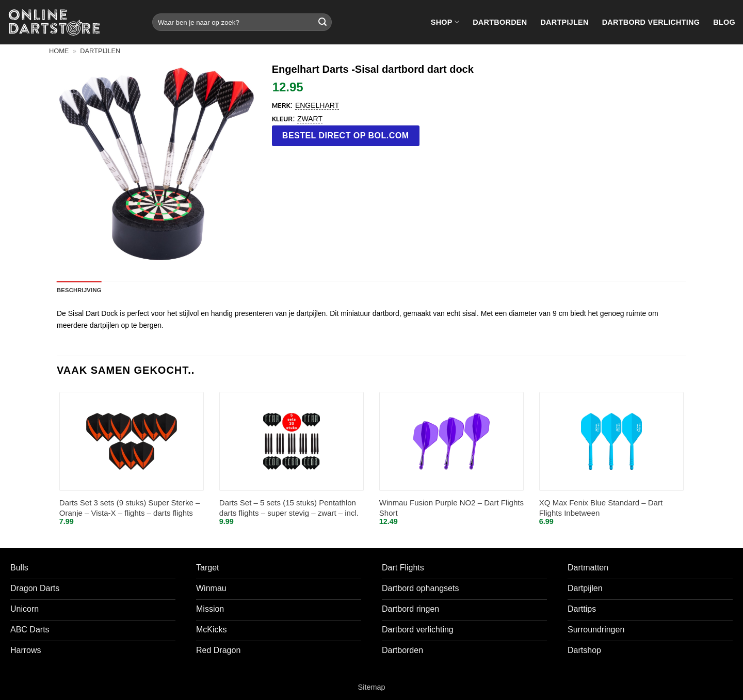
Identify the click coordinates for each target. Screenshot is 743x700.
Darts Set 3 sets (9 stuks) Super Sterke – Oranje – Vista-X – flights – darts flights (130, 508)
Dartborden (500, 22)
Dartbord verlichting (651, 22)
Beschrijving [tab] (79, 290)
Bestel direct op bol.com (346, 136)
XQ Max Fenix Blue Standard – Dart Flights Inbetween (601, 508)
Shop (445, 22)
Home (59, 51)
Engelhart (317, 105)
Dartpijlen (564, 22)
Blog (724, 22)
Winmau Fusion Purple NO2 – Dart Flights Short (451, 508)
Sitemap (372, 687)
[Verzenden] (322, 22)
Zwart (310, 119)
